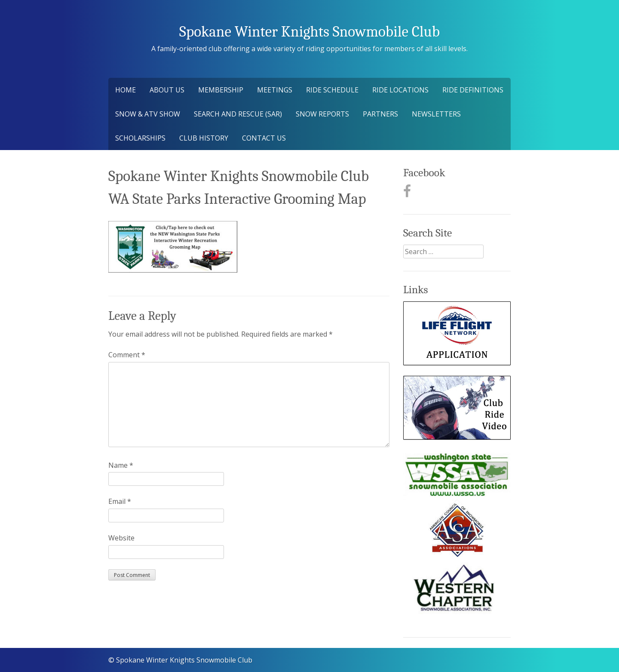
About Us (167, 90)
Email (120, 501)
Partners (380, 114)
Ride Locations (400, 90)
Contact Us (264, 138)
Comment (127, 355)
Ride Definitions (473, 90)
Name (121, 465)
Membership (221, 90)
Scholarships (140, 138)
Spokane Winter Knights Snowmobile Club (309, 32)
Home (126, 90)
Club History (204, 138)
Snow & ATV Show (148, 114)
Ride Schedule (332, 90)
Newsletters (436, 114)
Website (121, 538)
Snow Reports (322, 114)
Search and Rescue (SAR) (238, 114)
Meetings (275, 90)
